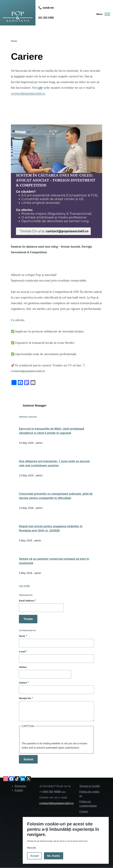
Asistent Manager (35, 405)
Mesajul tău (25, 698)
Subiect (23, 683)
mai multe (24, 586)
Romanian (20, 786)
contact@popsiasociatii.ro (28, 93)
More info (32, 847)
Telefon (23, 667)
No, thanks (54, 856)
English (19, 790)
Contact (84, 812)
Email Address (27, 601)
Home (14, 41)
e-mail (22, 652)
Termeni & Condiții (90, 786)
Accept (34, 856)
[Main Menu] (102, 14)
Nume (22, 636)
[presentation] (45, 735)
